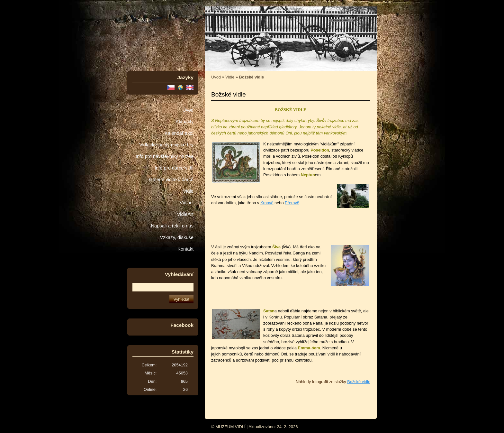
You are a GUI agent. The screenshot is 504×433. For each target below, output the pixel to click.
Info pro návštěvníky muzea (165, 156)
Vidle (188, 191)
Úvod (188, 110)
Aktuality (184, 122)
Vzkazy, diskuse (177, 237)
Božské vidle (359, 382)
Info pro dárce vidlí (174, 168)
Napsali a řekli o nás (172, 226)
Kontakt (185, 249)
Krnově (267, 203)
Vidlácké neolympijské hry (166, 145)
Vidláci (187, 203)
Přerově (292, 203)
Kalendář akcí (179, 133)
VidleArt (185, 214)
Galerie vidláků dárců (171, 180)
